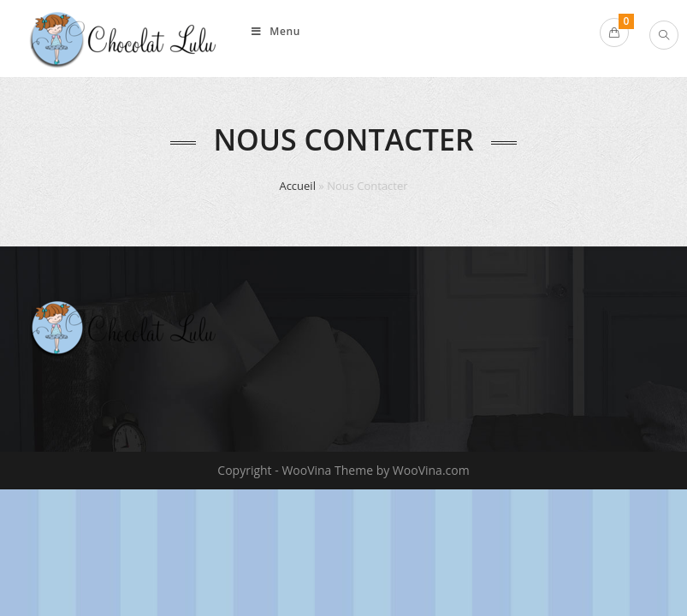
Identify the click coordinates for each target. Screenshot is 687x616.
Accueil (297, 186)
